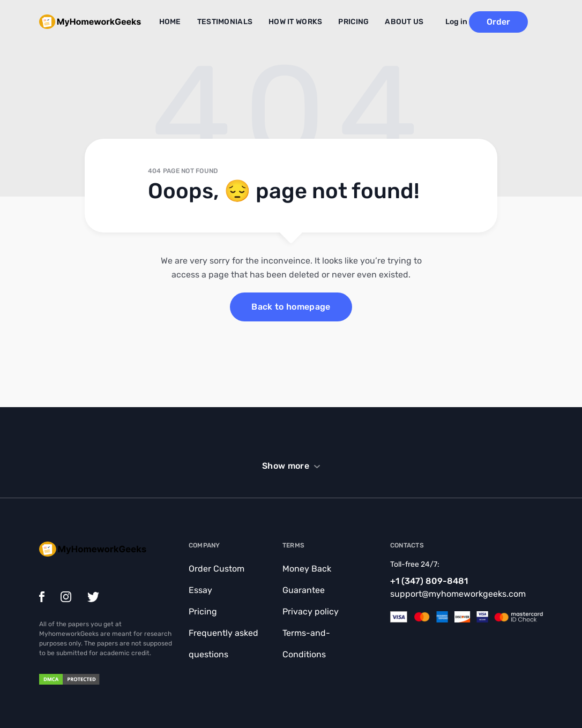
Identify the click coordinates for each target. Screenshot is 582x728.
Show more (286, 466)
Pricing (351, 20)
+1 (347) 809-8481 (429, 581)
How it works (298, 20)
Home (185, 20)
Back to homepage (291, 307)
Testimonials (234, 20)
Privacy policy (311, 611)
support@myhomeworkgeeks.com (458, 594)
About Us (397, 20)
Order (514, 20)
